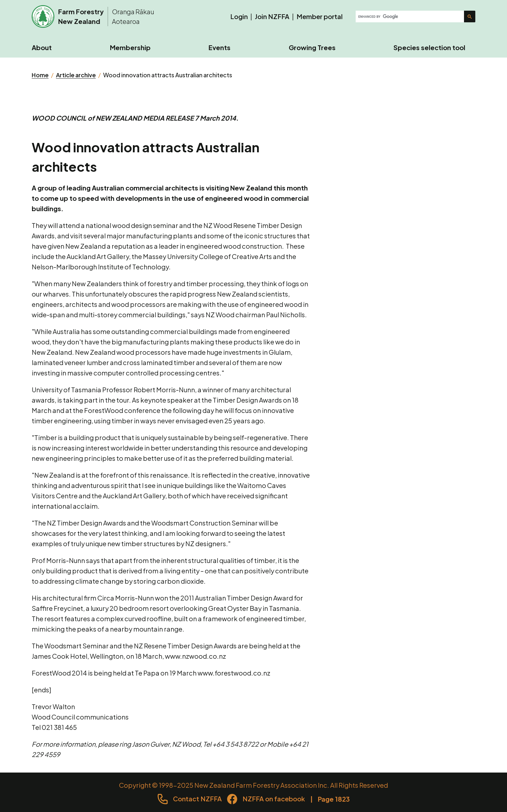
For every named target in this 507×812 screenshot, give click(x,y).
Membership (130, 47)
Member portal (320, 16)
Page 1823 (334, 799)
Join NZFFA (272, 16)
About (42, 47)
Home (40, 75)
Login (239, 16)
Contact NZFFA (197, 799)
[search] (410, 16)
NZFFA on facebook (274, 799)
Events (220, 47)
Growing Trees (312, 47)
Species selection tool (429, 47)
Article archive (76, 75)
